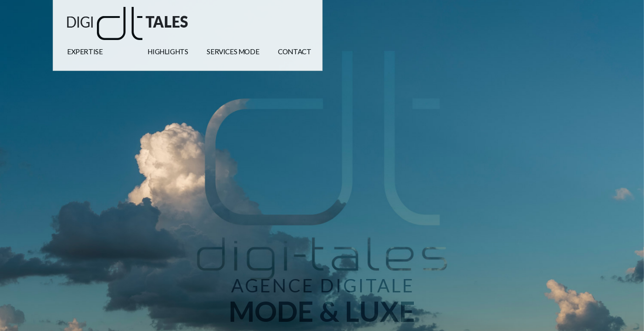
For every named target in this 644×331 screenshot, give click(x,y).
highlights (168, 51)
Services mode (233, 51)
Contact (294, 51)
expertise (85, 51)
